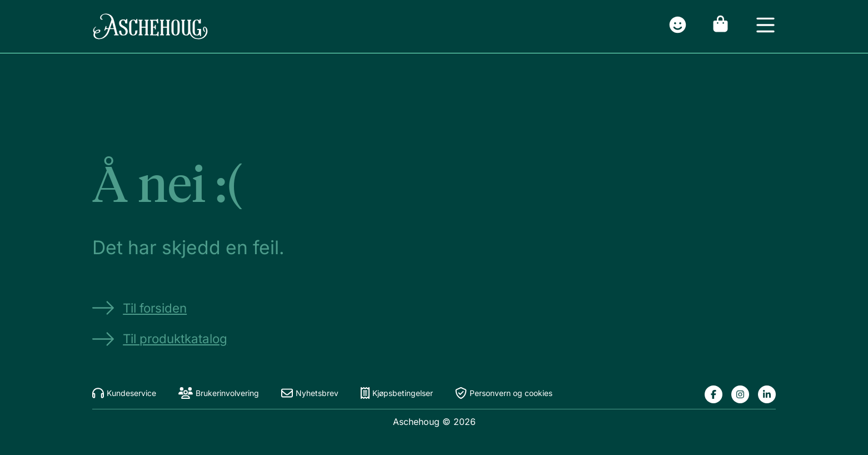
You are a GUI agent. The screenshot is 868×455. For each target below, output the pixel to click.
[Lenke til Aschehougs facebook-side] (714, 394)
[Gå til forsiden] (150, 26)
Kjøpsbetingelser (397, 393)
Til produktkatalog (160, 339)
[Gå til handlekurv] (720, 26)
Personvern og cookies (504, 393)
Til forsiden (139, 308)
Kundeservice (124, 393)
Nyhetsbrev (310, 393)
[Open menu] (765, 26)
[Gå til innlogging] (678, 26)
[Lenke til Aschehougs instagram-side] (740, 394)
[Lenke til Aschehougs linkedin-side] (767, 394)
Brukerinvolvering (219, 393)
